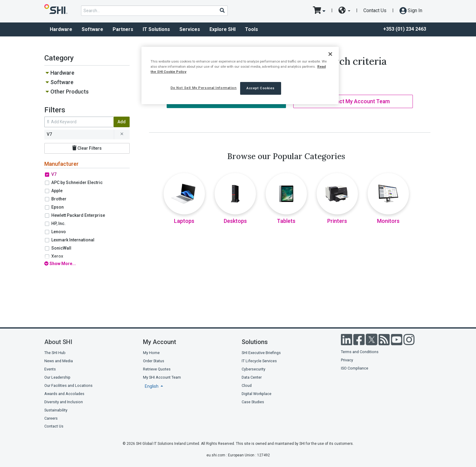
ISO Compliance (355, 368)
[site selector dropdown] (344, 11)
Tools (252, 29)
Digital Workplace (257, 394)
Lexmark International (73, 240)
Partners (123, 29)
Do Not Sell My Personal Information (204, 88)
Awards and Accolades (64, 394)
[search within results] (79, 122)
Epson (58, 207)
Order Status (154, 361)
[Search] (222, 10)
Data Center (252, 377)
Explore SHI (223, 29)
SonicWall (61, 248)
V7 (54, 174)
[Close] (330, 54)
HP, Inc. (58, 223)
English (152, 386)
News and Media (59, 361)
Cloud (247, 385)
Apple (57, 191)
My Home (151, 353)
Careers (51, 418)
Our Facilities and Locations (68, 385)
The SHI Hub (55, 353)
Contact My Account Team (353, 101)
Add (122, 122)
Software (92, 29)
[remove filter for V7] (122, 135)
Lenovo (59, 232)
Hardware (61, 29)
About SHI (58, 342)
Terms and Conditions (360, 352)
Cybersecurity (253, 369)
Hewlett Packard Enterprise (78, 215)
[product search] (154, 11)
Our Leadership (57, 377)
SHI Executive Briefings (261, 353)
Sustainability (56, 410)
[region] (240, 75)
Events (50, 369)
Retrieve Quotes (157, 369)
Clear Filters (87, 148)
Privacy (347, 360)
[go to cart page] (319, 11)
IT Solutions (156, 29)
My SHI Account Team (162, 377)
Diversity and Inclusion (64, 402)
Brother (59, 199)
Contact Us (375, 10)
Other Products (70, 92)
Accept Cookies (261, 88)
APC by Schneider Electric (77, 182)
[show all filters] (87, 264)
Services (190, 29)
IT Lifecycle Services (259, 361)
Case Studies (253, 402)
